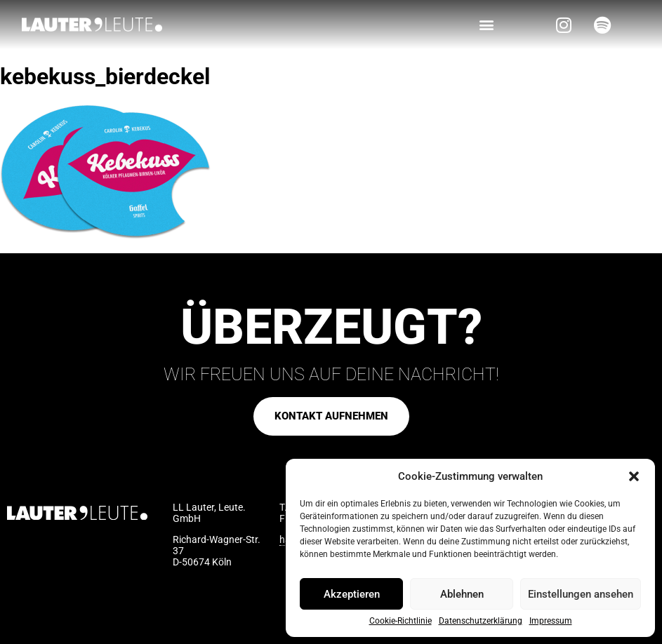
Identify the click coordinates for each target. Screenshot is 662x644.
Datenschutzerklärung (481, 621)
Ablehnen (462, 594)
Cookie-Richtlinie (400, 621)
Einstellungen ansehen (581, 594)
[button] (634, 476)
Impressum (551, 621)
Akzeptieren (352, 594)
